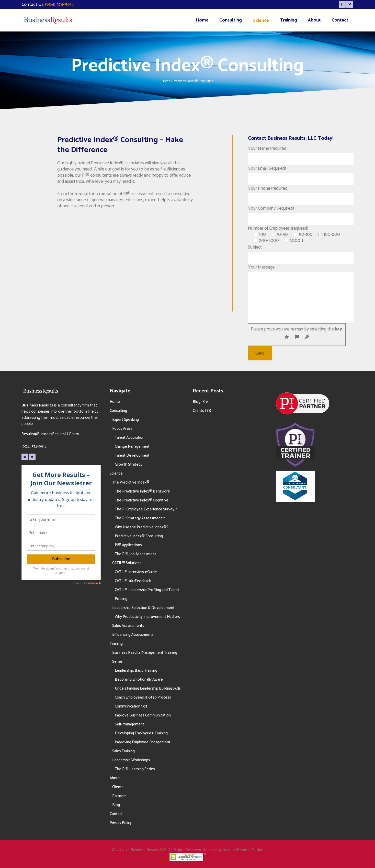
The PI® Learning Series (135, 769)
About (115, 778)
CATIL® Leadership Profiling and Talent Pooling (147, 594)
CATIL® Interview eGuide (136, 572)
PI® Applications (128, 545)
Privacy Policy (121, 823)
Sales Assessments (128, 626)
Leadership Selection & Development (143, 608)
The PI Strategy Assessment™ (140, 518)
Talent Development (132, 456)
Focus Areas (122, 429)
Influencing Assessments (133, 635)
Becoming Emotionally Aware (139, 679)
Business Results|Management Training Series (145, 657)
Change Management (132, 447)
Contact (116, 814)
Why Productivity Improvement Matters (147, 617)
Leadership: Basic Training (136, 671)
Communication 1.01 (131, 706)
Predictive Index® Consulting (139, 536)
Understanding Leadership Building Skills (148, 688)
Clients (118, 787)
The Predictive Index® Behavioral (143, 491)
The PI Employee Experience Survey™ (146, 509)
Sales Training (123, 751)
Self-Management (129, 724)
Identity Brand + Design (243, 850)
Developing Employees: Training (141, 733)
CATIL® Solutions (127, 563)
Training (116, 644)
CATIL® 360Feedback (133, 581)
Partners (119, 796)
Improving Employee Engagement (143, 742)
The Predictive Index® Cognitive (142, 500)
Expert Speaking (126, 420)
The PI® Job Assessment (135, 554)
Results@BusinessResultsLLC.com (50, 434)
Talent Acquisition (130, 438)
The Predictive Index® (131, 482)
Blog (116, 805)
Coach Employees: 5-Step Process (143, 697)
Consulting (118, 411)
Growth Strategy (129, 464)
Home (166, 81)
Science (116, 473)
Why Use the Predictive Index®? (142, 527)
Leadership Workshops (131, 760)
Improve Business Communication (143, 715)
